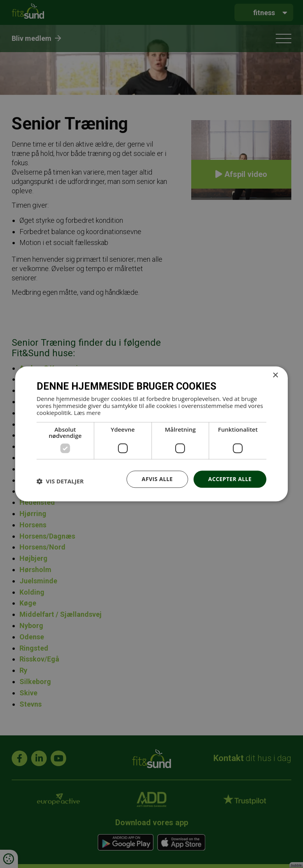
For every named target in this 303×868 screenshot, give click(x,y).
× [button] (275, 375)
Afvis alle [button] (157, 479)
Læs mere (87, 413)
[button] (60, 481)
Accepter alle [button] (230, 479)
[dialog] (151, 434)
